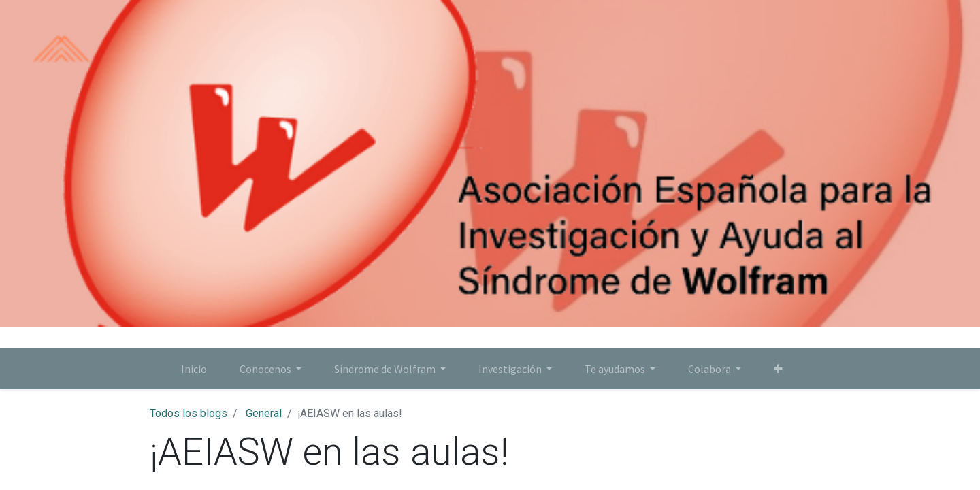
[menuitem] (194, 369)
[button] (778, 369)
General (264, 413)
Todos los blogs (189, 413)
